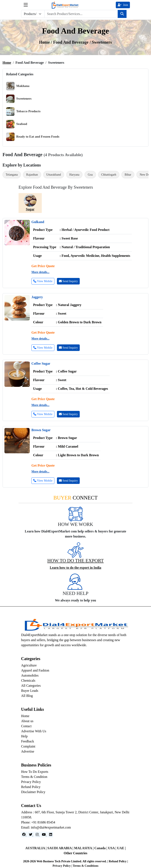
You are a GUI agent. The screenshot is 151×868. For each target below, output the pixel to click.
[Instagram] (38, 835)
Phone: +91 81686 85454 (38, 822)
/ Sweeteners (101, 42)
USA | (113, 848)
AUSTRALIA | (36, 848)
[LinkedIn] (51, 835)
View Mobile (43, 281)
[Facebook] (24, 835)
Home (7, 63)
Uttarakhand (54, 175)
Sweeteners (19, 99)
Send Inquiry (68, 281)
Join (123, 5)
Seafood (17, 124)
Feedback (28, 741)
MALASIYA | (84, 848)
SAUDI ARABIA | (61, 848)
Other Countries (75, 853)
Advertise (28, 751)
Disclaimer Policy (33, 792)
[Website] (31, 835)
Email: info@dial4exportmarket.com (46, 827)
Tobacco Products (23, 111)
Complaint (28, 746)
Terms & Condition (34, 777)
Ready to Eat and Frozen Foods (33, 137)
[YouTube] (44, 835)
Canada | (101, 848)
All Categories (31, 686)
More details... (40, 272)
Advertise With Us (34, 731)
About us (27, 721)
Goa (90, 175)
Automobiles (30, 675)
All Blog (27, 696)
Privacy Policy (31, 782)
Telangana (12, 175)
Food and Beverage (71, 42)
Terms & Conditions (86, 866)
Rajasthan (32, 175)
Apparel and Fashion (35, 670)
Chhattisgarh (109, 175)
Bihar (128, 175)
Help (24, 736)
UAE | (121, 848)
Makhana (18, 86)
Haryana (74, 175)
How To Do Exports (35, 772)
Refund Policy (31, 787)
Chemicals (28, 680)
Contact (26, 726)
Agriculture (29, 665)
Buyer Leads (30, 691)
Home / (46, 42)
